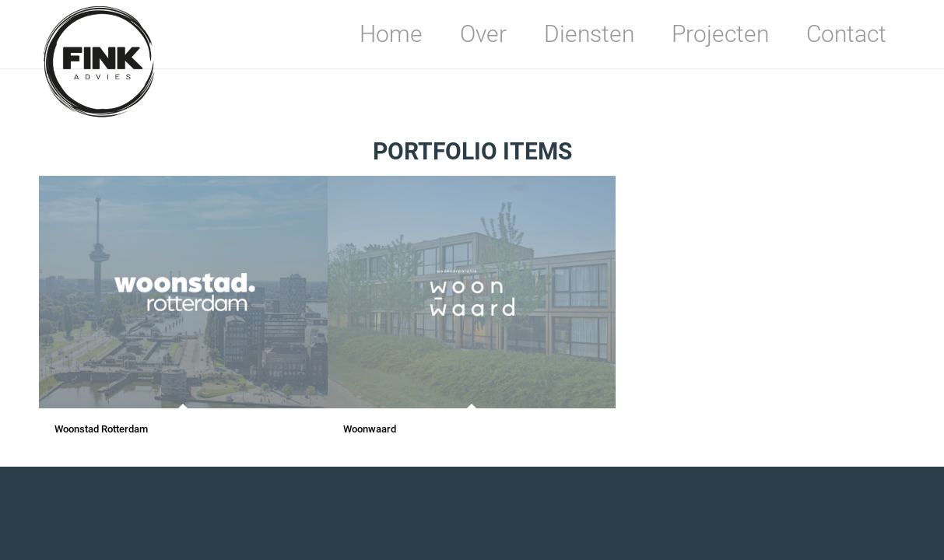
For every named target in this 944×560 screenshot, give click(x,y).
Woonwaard (370, 429)
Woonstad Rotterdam (101, 429)
